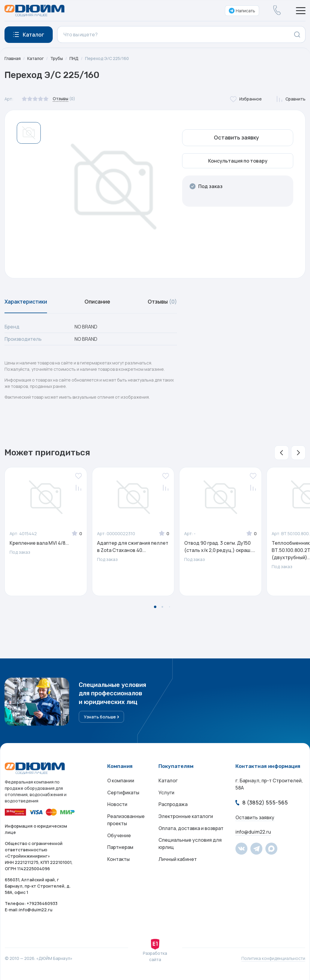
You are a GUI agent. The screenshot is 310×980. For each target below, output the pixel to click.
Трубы (57, 58)
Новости (117, 805)
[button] (282, 453)
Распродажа (173, 805)
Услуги (166, 793)
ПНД (75, 58)
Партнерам (120, 848)
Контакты (118, 860)
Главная (13, 58)
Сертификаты (123, 793)
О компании (121, 781)
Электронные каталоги (186, 817)
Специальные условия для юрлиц (190, 845)
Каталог (36, 58)
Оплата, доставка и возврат (191, 829)
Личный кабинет (178, 860)
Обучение (119, 836)
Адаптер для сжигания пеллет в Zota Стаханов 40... (133, 547)
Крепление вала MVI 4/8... (39, 543)
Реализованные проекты (126, 821)
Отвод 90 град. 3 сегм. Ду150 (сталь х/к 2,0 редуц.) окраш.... (220, 547)
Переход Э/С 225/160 (108, 58)
